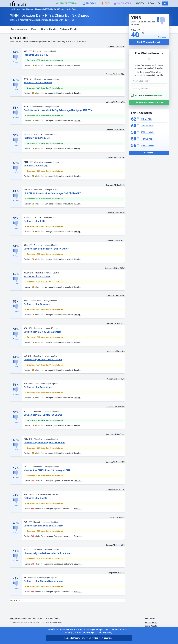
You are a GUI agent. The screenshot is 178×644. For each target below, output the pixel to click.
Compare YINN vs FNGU (115, 462)
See (162, 37)
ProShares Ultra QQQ (34, 221)
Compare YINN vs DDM (115, 490)
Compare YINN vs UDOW (115, 268)
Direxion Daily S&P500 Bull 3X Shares (43, 332)
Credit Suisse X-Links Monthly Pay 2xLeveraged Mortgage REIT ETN (58, 110)
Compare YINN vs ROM (116, 379)
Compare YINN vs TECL (115, 434)
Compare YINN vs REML (115, 102)
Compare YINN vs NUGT (115, 545)
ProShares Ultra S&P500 (36, 55)
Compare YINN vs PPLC (115, 130)
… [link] (17, 600)
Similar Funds (48, 29)
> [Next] (20, 600)
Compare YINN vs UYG (116, 296)
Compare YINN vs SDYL (115, 185)
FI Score (16, 62)
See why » (78, 65)
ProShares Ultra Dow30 (35, 498)
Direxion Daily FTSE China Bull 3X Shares (50, 9)
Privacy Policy (151, 622)
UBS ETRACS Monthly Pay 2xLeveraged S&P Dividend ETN (53, 193)
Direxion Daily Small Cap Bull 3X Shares (44, 526)
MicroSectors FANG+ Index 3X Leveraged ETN (47, 470)
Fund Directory (28, 9)
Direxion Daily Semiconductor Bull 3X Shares (46, 249)
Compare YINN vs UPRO (115, 74)
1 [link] (12, 600)
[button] (69, 3)
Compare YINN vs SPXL (115, 323)
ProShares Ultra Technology (38, 387)
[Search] (159, 3)
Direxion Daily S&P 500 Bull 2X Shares (43, 415)
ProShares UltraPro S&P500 (38, 83)
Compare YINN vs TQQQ (115, 157)
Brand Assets (151, 626)
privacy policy (157, 95)
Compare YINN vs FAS (116, 351)
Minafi (13, 618)
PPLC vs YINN (147, 139)
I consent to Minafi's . (149, 95)
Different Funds (68, 29)
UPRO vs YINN (147, 126)
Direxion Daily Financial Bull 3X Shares (43, 359)
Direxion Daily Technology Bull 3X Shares (44, 443)
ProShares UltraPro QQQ (36, 166)
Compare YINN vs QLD (116, 213)
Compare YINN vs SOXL (115, 240)
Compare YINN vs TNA (116, 517)
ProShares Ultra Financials (37, 304)
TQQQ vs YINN (147, 146)
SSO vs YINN (146, 119)
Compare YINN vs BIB (116, 573)
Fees (34, 29)
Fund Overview (19, 29)
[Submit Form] (149, 102)
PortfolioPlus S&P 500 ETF (37, 138)
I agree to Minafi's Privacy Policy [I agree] (89, 638)
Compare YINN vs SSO (116, 47)
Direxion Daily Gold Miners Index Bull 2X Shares (48, 553)
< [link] (11, 600)
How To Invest (15, 9)
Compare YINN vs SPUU (115, 407)
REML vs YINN (147, 132)
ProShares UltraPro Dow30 (37, 276)
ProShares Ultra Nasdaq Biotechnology (43, 581)
